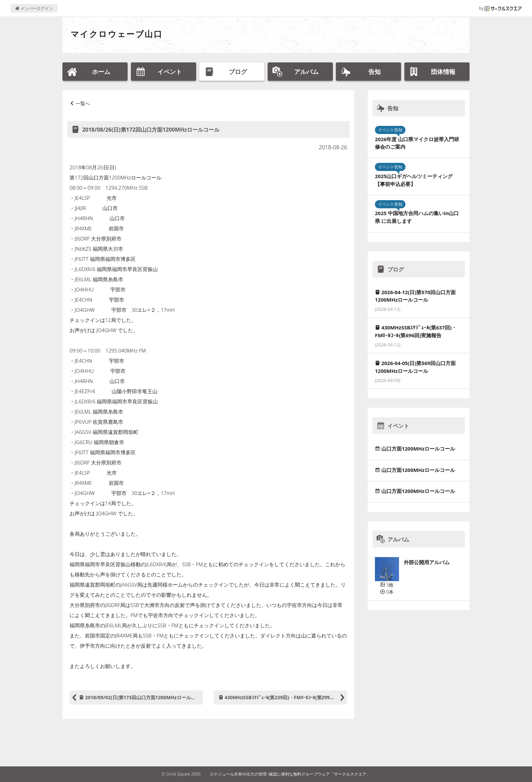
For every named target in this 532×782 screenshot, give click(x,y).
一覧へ (83, 103)
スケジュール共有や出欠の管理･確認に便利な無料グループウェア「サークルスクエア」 (290, 774)
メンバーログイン (34, 8)
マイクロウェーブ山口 (117, 34)
